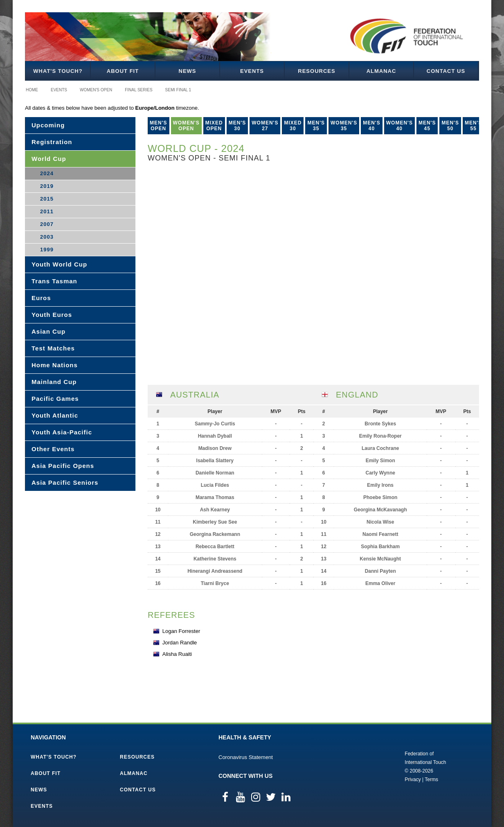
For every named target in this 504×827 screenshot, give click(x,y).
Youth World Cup (59, 264)
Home (32, 90)
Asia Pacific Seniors (65, 482)
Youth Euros (52, 315)
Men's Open (159, 126)
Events (252, 71)
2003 (47, 237)
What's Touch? (58, 71)
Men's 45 (427, 126)
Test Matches (53, 348)
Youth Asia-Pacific (62, 432)
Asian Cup (48, 331)
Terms (431, 780)
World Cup (49, 159)
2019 (47, 186)
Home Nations (55, 365)
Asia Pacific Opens (63, 466)
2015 (47, 199)
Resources (316, 71)
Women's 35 (344, 126)
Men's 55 (474, 126)
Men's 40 (372, 126)
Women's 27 (265, 126)
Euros (41, 298)
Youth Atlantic (55, 415)
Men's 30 (237, 126)
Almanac (381, 71)
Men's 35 (316, 126)
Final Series (138, 90)
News (188, 71)
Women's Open (96, 90)
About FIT (123, 71)
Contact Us (446, 71)
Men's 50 (450, 126)
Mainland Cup (54, 382)
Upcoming (48, 125)
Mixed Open (214, 126)
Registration (52, 142)
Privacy (413, 780)
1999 (47, 250)
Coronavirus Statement (246, 757)
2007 (47, 224)
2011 (47, 211)
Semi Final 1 (178, 90)
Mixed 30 (293, 126)
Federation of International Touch (371, 766)
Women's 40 (399, 126)
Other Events (53, 449)
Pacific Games (55, 399)
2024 (47, 173)
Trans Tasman (54, 281)
